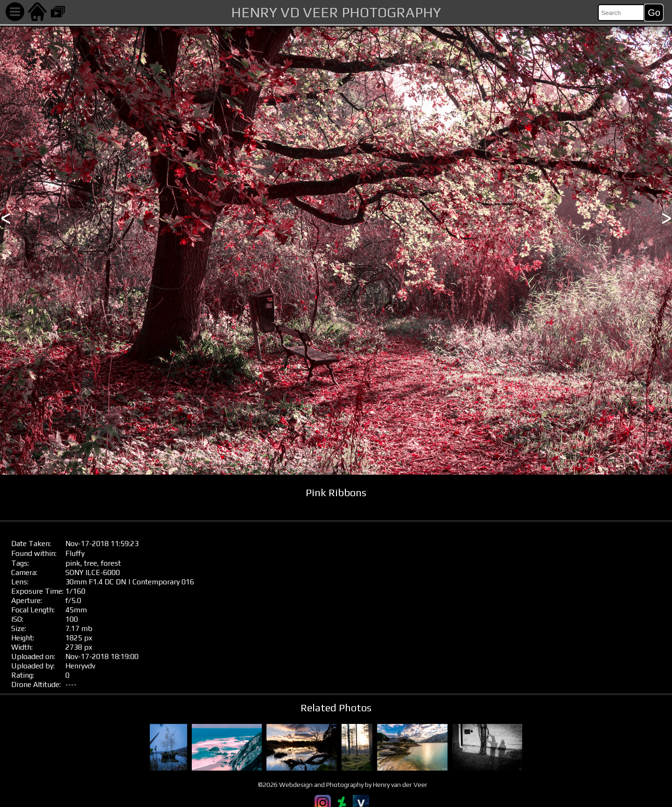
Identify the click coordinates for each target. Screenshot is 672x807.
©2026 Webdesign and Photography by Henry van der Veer (343, 785)
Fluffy (75, 553)
